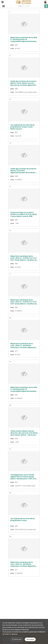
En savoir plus (17, 639)
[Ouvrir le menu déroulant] (3, 2)
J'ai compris (30, 639)
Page (20, 6)
